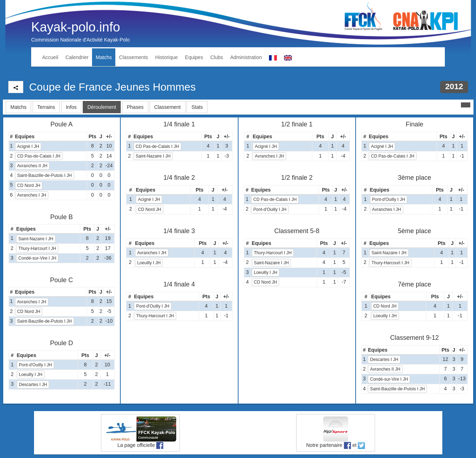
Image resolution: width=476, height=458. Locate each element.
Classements (133, 57)
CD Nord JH (29, 185)
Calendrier (77, 57)
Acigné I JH (28, 146)
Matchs (104, 57)
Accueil (50, 57)
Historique (166, 57)
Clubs (217, 57)
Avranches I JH (32, 195)
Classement (168, 107)
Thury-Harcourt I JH (37, 249)
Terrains (46, 107)
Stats (197, 107)
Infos (71, 107)
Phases (135, 107)
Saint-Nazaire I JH (36, 239)
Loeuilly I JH (31, 375)
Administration (246, 57)
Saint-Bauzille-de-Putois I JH (45, 175)
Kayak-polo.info (76, 27)
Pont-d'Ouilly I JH (35, 365)
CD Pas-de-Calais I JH (39, 156)
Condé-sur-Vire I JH (37, 258)
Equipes (194, 57)
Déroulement (102, 107)
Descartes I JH (33, 385)
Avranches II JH (32, 166)
